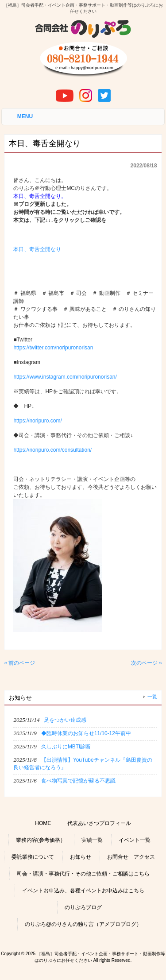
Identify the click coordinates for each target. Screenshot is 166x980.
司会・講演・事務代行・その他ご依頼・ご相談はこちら (83, 874)
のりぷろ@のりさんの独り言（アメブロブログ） (83, 924)
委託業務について (33, 857)
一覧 (152, 697)
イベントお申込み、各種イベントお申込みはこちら (83, 891)
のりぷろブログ (83, 907)
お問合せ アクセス (131, 857)
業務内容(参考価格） (41, 840)
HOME (43, 823)
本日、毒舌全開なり (37, 249)
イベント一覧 (135, 840)
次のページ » (147, 663)
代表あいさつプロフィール (99, 823)
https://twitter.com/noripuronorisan (53, 348)
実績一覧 (92, 840)
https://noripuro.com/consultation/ (52, 450)
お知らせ (81, 857)
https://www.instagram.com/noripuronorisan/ (65, 377)
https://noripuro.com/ (37, 421)
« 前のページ (19, 663)
